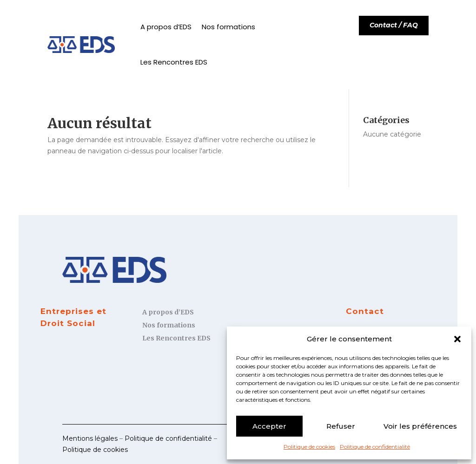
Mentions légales (90, 438)
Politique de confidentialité (375, 447)
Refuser (341, 426)
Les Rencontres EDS (174, 62)
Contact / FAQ (394, 25)
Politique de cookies (309, 447)
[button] (457, 339)
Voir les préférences (420, 426)
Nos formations (228, 27)
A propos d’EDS (166, 27)
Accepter (269, 426)
